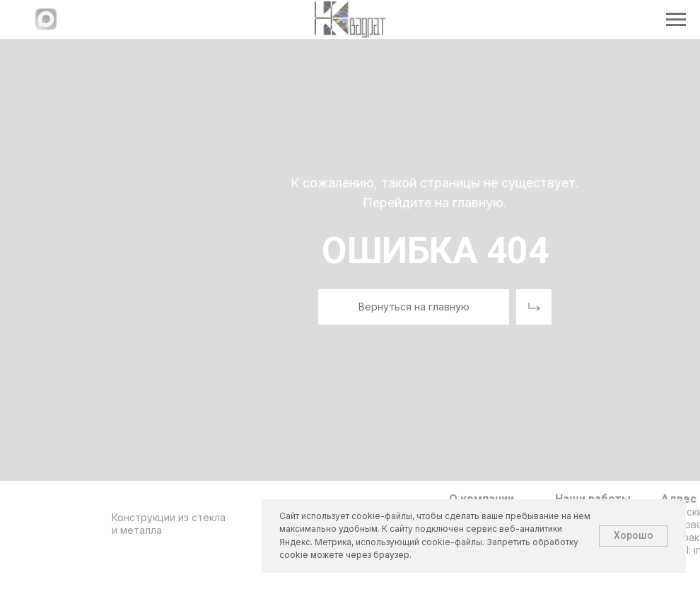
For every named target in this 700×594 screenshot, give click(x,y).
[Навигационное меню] (676, 20)
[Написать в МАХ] (46, 26)
